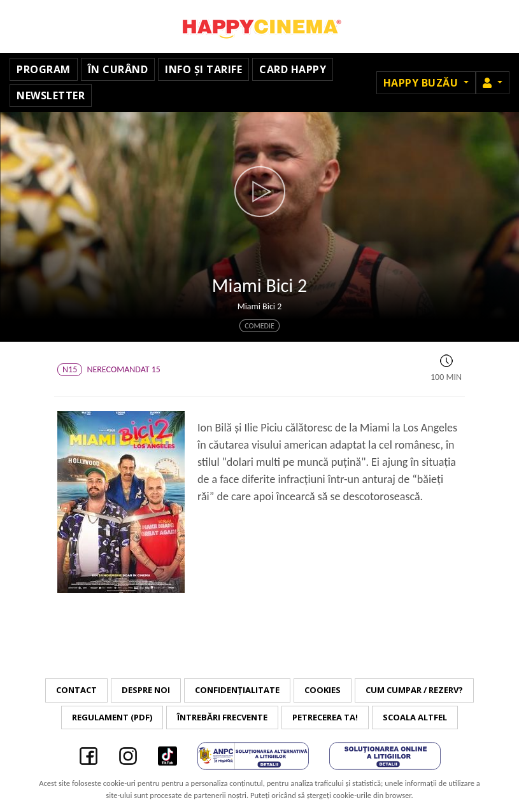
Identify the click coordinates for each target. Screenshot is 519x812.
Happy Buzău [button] (422, 83)
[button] (493, 83)
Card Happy (293, 69)
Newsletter (51, 95)
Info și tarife (203, 69)
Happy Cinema (260, 26)
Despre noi (146, 690)
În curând (118, 69)
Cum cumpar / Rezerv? (414, 690)
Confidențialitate (237, 690)
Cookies (323, 690)
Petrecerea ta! (325, 717)
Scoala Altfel (415, 717)
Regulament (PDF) (112, 717)
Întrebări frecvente (222, 717)
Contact (76, 690)
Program (44, 69)
